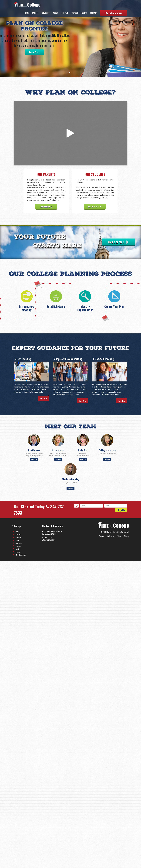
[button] (11, 39)
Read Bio (34, 459)
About (55, 13)
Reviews (75, 13)
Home (27, 13)
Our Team (65, 13)
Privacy (119, 536)
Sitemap (126, 536)
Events (84, 13)
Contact (94, 13)
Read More (43, 398)
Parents (35, 13)
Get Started (118, 242)
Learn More (34, 52)
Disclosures (110, 536)
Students (46, 13)
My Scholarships (114, 13)
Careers (102, 536)
